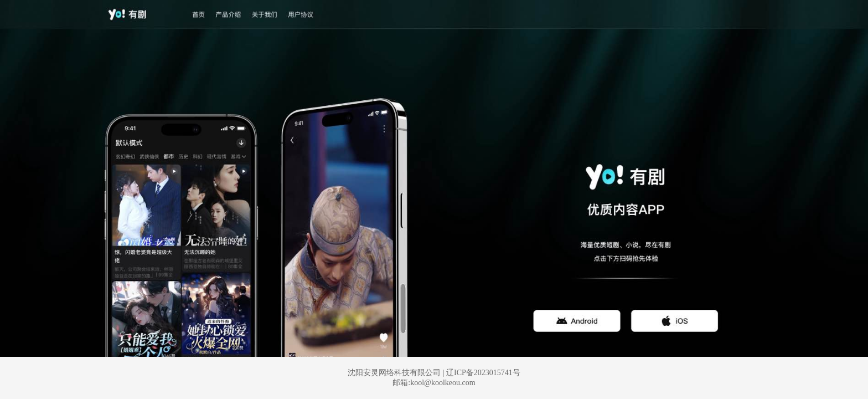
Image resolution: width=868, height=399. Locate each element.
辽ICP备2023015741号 (483, 373)
